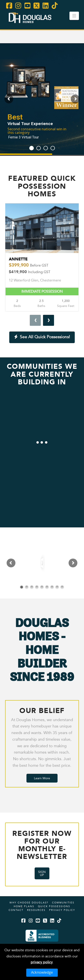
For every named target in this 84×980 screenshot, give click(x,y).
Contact (16, 910)
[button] (74, 16)
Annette (42, 265)
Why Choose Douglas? (29, 903)
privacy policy (42, 962)
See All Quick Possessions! (42, 337)
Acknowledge (42, 972)
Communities (63, 903)
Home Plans (24, 906)
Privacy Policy (62, 910)
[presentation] (35, 320)
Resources (36, 910)
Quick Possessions (54, 906)
